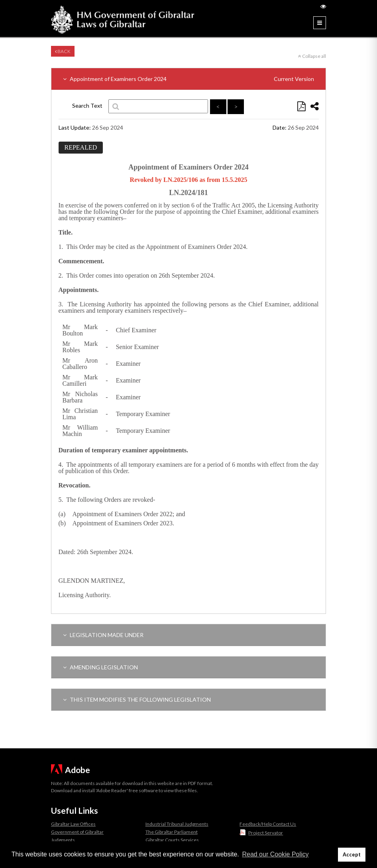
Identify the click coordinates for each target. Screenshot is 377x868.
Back (63, 51)
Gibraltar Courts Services (172, 840)
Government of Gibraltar (77, 832)
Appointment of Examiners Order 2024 (188, 79)
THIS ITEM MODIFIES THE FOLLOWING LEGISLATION (137, 699)
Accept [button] (352, 855)
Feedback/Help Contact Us (268, 824)
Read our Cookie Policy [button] (275, 854)
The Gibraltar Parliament (172, 832)
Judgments (63, 840)
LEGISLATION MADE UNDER (103, 635)
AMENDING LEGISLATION (100, 667)
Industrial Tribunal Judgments (177, 824)
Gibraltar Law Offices (73, 824)
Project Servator (266, 833)
